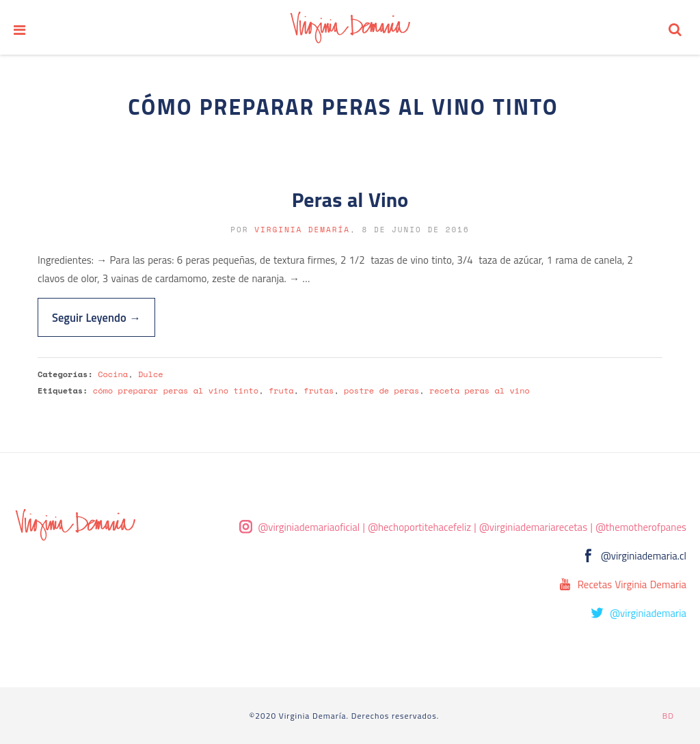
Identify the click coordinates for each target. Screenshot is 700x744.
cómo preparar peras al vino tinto (176, 390)
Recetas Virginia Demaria (632, 584)
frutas (319, 390)
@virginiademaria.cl (644, 556)
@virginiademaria (648, 613)
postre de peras (381, 390)
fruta (281, 390)
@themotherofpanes (641, 527)
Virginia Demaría (302, 230)
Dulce (151, 374)
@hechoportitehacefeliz (419, 527)
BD (668, 716)
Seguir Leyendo (96, 317)
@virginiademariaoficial (309, 527)
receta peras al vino (480, 390)
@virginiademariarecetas (533, 527)
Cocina (113, 374)
